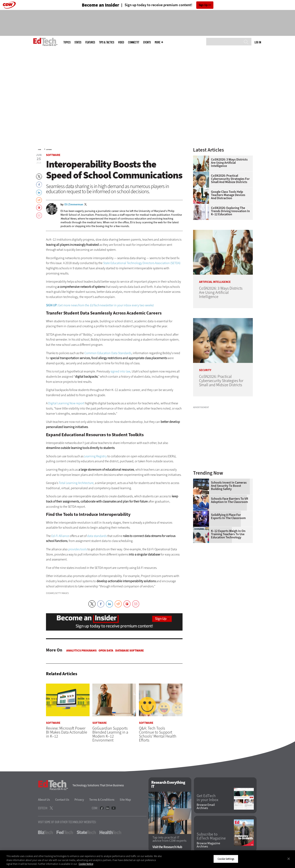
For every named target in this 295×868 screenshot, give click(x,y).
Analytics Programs (81, 651)
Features (90, 42)
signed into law (120, 371)
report (80, 403)
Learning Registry (95, 456)
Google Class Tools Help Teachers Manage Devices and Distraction (228, 195)
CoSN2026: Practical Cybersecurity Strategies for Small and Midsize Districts (230, 179)
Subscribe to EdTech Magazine (211, 837)
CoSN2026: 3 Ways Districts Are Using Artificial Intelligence (229, 163)
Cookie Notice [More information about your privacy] (86, 864)
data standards (97, 536)
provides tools (78, 549)
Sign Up (203, 5)
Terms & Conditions (102, 800)
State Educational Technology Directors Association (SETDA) (142, 263)
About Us (44, 800)
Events (147, 42)
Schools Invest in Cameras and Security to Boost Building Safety (229, 486)
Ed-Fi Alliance (60, 536)
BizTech (45, 833)
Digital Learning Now (62, 403)
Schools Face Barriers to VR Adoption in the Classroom (230, 500)
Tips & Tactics (106, 42)
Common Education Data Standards (108, 353)
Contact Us (62, 800)
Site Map (125, 800)
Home (40, 150)
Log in (258, 42)
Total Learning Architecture (76, 483)
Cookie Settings (226, 859)
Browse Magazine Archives (208, 845)
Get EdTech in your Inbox (208, 798)
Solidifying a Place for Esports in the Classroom (228, 516)
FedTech (65, 833)
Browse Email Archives (206, 806)
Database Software (129, 651)
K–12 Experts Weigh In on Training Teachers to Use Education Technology (228, 534)
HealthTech (110, 833)
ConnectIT (134, 42)
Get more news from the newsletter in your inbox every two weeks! (100, 305)
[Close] (289, 859)
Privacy (79, 800)
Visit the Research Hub (167, 847)
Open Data (106, 651)
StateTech (86, 833)
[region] (147, 859)
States (78, 42)
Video (121, 42)
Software (49, 150)
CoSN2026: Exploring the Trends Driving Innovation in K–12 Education (230, 211)
